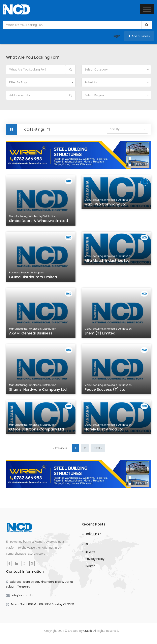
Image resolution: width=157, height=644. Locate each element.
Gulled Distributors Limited (33, 277)
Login (117, 36)
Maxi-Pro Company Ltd (106, 205)
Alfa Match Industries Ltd (107, 261)
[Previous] (60, 448)
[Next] (98, 448)
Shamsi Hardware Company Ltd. (38, 390)
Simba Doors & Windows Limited (39, 221)
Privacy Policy (95, 559)
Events (90, 552)
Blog (88, 544)
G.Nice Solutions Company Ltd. (37, 430)
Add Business (139, 36)
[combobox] (116, 70)
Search (90, 566)
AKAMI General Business (31, 334)
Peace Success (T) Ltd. (106, 390)
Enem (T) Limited (100, 334)
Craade (88, 631)
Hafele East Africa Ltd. (105, 430)
